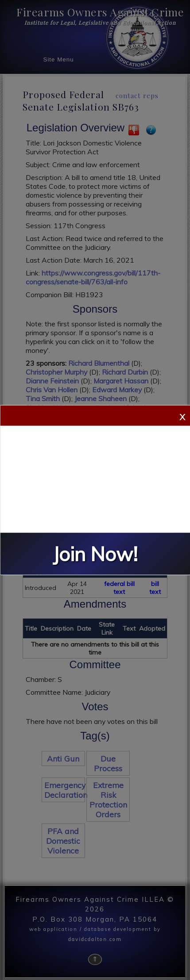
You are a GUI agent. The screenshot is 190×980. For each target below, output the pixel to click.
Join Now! (95, 553)
